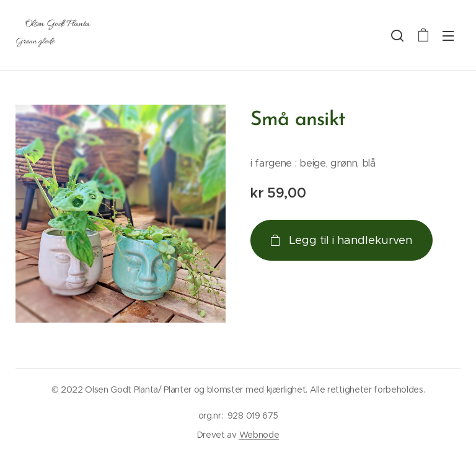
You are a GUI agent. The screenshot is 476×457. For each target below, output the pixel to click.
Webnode (259, 435)
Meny (448, 36)
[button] (397, 35)
